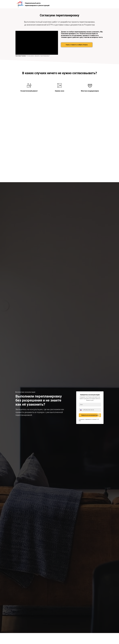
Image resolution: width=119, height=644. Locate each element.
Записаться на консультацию (91, 415)
